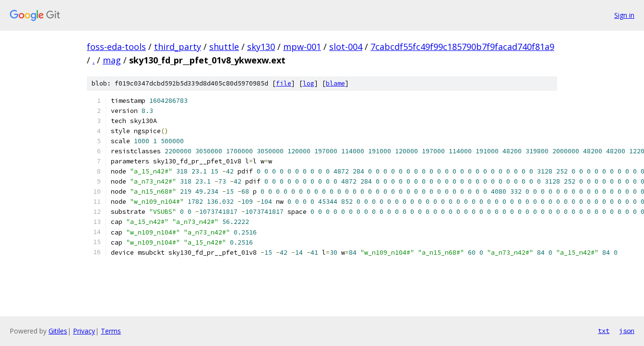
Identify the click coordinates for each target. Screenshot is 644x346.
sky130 (261, 47)
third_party (178, 47)
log (309, 83)
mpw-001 (302, 47)
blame (335, 83)
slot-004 (346, 47)
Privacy (84, 331)
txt (604, 331)
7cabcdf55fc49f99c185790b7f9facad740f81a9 (462, 47)
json (627, 331)
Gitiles (58, 331)
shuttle (224, 47)
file (284, 83)
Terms (111, 331)
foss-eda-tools (116, 47)
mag (112, 60)
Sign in (624, 15)
